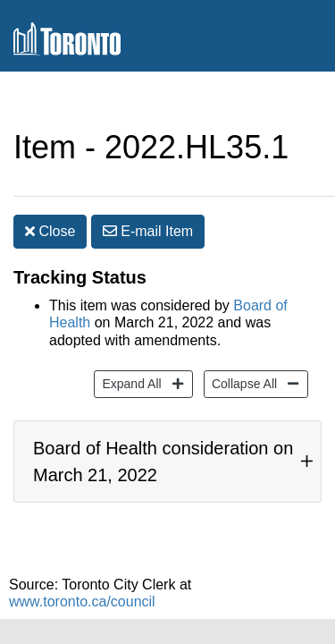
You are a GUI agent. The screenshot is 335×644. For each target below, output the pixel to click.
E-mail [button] (148, 195)
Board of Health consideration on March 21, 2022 (163, 444)
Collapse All (242, 356)
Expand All (129, 356)
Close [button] (50, 195)
